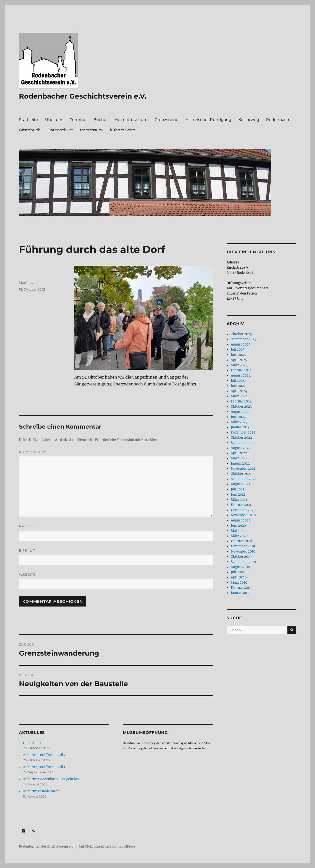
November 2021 (243, 469)
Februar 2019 (241, 588)
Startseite (29, 120)
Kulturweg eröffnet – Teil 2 (44, 755)
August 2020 (241, 520)
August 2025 (241, 344)
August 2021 (240, 484)
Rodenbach (278, 120)
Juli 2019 (238, 572)
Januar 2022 (240, 463)
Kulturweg (249, 120)
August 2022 (241, 448)
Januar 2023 (240, 427)
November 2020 (243, 515)
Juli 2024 (238, 381)
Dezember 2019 (243, 546)
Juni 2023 (238, 417)
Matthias (26, 282)
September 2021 (243, 479)
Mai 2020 (238, 531)
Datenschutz (60, 130)
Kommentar (33, 452)
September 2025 (244, 339)
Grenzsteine (166, 120)
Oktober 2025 (241, 334)
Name (26, 526)
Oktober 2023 (241, 407)
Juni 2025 (238, 355)
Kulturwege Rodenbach (41, 791)
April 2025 (239, 360)
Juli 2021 (237, 489)
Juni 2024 (238, 386)
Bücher (101, 120)
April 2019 (239, 577)
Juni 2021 (238, 495)
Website (27, 574)
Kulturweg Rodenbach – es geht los (51, 779)
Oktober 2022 (241, 438)
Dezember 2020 (243, 510)
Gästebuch (30, 130)
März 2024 (239, 396)
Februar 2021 (241, 505)
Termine (78, 120)
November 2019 (243, 551)
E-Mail (27, 550)
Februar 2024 (241, 401)
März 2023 (239, 422)
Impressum (91, 130)
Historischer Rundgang (208, 120)
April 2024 (239, 391)
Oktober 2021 (241, 474)
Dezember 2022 (243, 432)
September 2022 (244, 443)
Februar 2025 (241, 370)
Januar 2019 (240, 593)
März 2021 (239, 500)
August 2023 (241, 412)
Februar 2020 (241, 541)
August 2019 (241, 567)
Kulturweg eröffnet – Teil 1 (44, 767)
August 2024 (241, 375)
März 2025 (239, 365)
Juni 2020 (238, 526)
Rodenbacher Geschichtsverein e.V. (83, 96)
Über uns (54, 120)
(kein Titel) (32, 743)
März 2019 (239, 582)
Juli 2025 (238, 350)
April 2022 (239, 453)
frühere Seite (123, 130)
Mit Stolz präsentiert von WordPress (107, 846)
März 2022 (239, 458)
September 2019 (244, 562)
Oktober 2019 (241, 557)
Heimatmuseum (131, 120)
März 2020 (239, 536)
